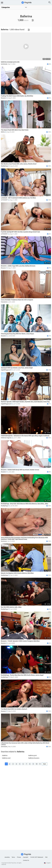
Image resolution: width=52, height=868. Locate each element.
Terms (13, 857)
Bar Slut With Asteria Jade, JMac (11, 607)
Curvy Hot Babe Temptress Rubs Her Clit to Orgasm (17, 300)
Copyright (26, 857)
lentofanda (4, 64)
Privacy (19, 857)
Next (44, 764)
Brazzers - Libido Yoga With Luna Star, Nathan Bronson (18, 266)
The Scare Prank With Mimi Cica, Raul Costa (15, 130)
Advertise (7, 857)
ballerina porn (33, 755)
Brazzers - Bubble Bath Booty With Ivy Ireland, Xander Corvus (20, 470)
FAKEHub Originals (7, 438)
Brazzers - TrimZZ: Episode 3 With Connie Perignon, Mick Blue (20, 641)
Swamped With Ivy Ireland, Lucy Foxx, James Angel (17, 368)
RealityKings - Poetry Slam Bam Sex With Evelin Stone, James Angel (22, 675)
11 (40, 764)
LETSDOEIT (5, 200)
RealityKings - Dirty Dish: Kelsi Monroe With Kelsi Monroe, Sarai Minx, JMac (25, 504)
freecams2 (4, 302)
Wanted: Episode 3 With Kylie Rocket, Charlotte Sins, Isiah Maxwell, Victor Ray (25, 402)
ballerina (5, 755)
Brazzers (4, 98)
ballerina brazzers (34, 758)
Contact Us (26, 860)
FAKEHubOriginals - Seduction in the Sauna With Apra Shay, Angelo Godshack (25, 436)
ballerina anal (6, 758)
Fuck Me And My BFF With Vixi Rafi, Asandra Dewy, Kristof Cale (20, 232)
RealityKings (5, 166)
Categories (6, 7)
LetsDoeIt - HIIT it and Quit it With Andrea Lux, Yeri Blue (18, 198)
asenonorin (4, 747)
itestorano (4, 541)
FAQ (46, 857)
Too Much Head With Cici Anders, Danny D (14, 709)
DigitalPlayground (7, 370)
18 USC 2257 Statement (37, 857)
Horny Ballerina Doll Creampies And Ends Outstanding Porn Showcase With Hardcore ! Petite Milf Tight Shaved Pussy (24, 538)
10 (37, 764)
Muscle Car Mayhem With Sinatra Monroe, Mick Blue (17, 573)
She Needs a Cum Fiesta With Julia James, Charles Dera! (19, 164)
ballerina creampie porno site (10, 62)
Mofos (4, 132)
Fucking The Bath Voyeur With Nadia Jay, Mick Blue (17, 96)
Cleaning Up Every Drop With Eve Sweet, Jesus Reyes (17, 334)
